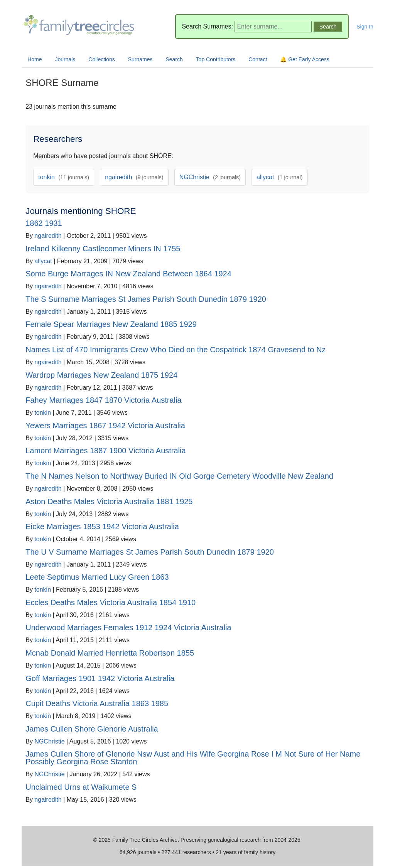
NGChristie (210, 177)
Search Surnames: (207, 26)
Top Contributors (216, 59)
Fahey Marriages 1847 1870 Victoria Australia (103, 400)
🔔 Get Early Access (305, 59)
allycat (279, 177)
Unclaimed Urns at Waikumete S (81, 787)
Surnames (140, 59)
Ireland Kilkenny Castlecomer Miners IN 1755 (103, 249)
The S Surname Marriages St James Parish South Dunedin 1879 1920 (146, 299)
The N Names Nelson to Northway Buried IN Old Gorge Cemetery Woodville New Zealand (179, 476)
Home (35, 59)
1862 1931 (44, 223)
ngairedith (134, 177)
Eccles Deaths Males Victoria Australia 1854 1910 (111, 602)
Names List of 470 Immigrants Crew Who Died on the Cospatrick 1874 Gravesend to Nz (176, 350)
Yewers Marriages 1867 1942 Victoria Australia (105, 426)
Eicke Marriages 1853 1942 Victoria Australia (102, 527)
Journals (65, 59)
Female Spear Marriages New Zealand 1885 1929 (111, 324)
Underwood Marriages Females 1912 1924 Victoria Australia (128, 627)
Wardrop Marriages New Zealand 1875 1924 (101, 375)
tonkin (64, 177)
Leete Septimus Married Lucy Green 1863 (97, 577)
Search (174, 59)
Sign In (365, 27)
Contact (258, 59)
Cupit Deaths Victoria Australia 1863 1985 (97, 703)
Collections (101, 59)
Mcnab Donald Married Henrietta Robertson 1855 (110, 653)
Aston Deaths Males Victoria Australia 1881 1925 (109, 501)
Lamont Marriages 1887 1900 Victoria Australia (106, 451)
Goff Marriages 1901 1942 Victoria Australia (100, 678)
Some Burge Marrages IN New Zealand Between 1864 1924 (128, 274)
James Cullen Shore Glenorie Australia (92, 729)
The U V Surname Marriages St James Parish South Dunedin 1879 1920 (150, 552)
